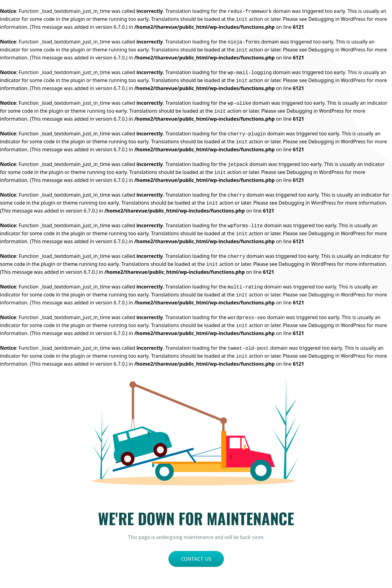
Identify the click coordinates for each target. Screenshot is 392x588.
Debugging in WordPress (337, 19)
